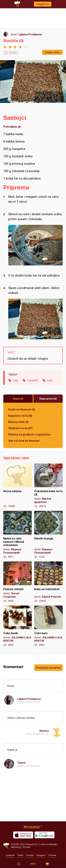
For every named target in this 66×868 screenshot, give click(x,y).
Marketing (16, 847)
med (50, 380)
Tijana (21, 763)
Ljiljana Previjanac (30, 34)
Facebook (10, 855)
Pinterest (52, 855)
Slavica (44, 731)
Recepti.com (6, 846)
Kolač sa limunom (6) (22, 409)
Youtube (30, 855)
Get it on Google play (44, 835)
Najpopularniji (48, 398)
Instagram (41, 855)
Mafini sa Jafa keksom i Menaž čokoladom (18, 535)
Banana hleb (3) (18, 422)
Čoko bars (48, 626)
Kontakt (27, 847)
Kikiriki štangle (48, 535)
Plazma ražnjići (18, 582)
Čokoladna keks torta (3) (48, 486)
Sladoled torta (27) (20, 428)
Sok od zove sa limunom (24, 441)
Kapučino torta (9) (20, 416)
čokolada (33, 380)
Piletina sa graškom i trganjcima (29, 434)
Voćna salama (18, 486)
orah (16, 380)
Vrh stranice (32, 826)
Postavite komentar (48, 668)
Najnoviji (18, 398)
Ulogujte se (43, 4)
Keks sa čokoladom (48, 582)
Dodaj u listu (52, 52)
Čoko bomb (18, 626)
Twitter (20, 855)
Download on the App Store (23, 835)
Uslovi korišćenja (48, 844)
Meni (33, 864)
